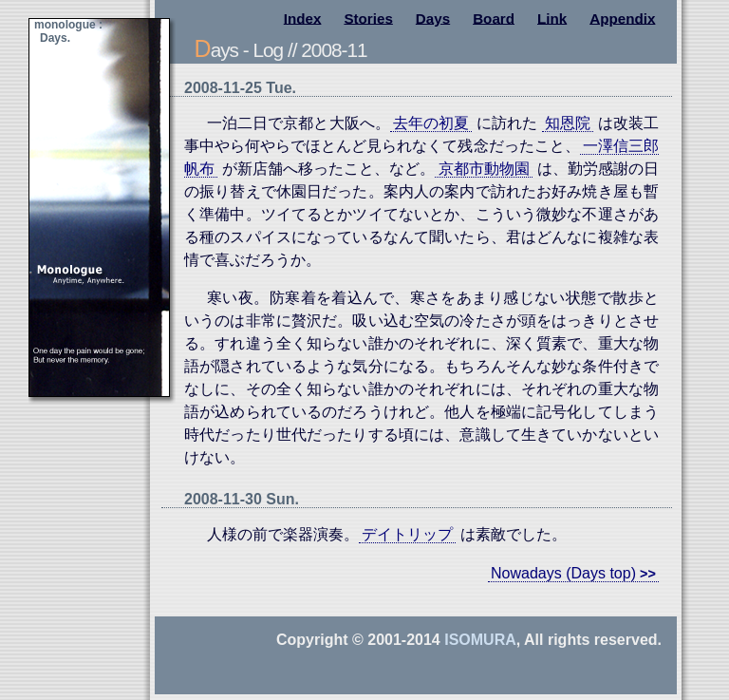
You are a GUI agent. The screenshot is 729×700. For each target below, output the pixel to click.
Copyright (312, 640)
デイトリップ (407, 534)
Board (494, 18)
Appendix (622, 18)
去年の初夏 (431, 123)
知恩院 (568, 123)
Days (433, 18)
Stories (368, 18)
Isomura (480, 640)
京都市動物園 (484, 169)
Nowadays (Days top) (563, 573)
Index (303, 18)
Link (552, 18)
